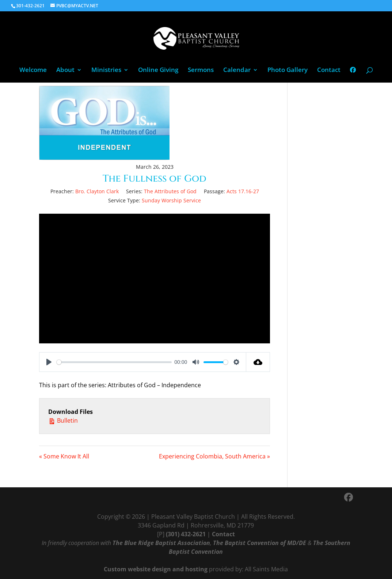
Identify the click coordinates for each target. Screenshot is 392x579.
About (65, 71)
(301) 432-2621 (186, 534)
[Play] (49, 362)
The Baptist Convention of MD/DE (260, 543)
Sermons (201, 71)
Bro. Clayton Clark (97, 191)
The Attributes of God (170, 191)
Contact (329, 71)
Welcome (33, 71)
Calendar (237, 71)
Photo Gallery (288, 71)
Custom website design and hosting (156, 569)
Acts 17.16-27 (243, 191)
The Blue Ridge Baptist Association (161, 543)
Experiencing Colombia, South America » (214, 456)
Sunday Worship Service (171, 200)
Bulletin (63, 420)
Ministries (106, 71)
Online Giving (158, 71)
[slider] (114, 362)
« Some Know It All (64, 456)
